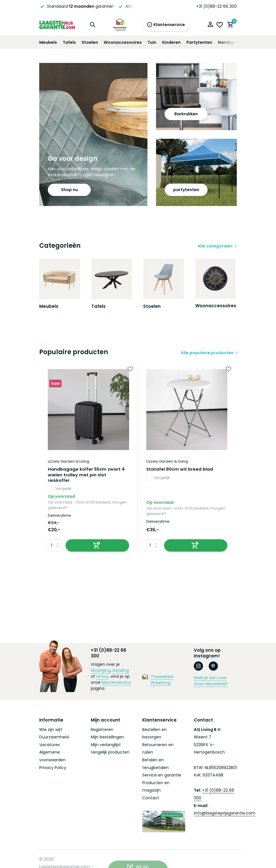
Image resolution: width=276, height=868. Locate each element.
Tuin (152, 42)
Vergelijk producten (110, 753)
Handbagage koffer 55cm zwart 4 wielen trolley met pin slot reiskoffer (87, 476)
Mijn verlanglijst (106, 746)
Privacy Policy (53, 768)
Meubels (48, 42)
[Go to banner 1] (93, 134)
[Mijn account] (210, 25)
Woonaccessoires (123, 42)
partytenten (186, 190)
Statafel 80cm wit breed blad (180, 470)
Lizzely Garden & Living (69, 463)
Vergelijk (60, 490)
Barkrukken (186, 114)
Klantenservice (166, 25)
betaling (121, 671)
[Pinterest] (213, 667)
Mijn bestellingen (107, 738)
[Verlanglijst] (220, 25)
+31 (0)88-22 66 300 (216, 6)
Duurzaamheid (54, 738)
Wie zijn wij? (51, 730)
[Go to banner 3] (196, 172)
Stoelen (90, 42)
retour (102, 677)
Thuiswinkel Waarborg (162, 681)
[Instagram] (198, 667)
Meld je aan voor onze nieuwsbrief (211, 682)
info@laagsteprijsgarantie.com (225, 814)
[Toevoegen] (97, 547)
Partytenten (199, 42)
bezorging (101, 671)
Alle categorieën (215, 246)
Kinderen (171, 42)
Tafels (69, 42)
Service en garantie (162, 776)
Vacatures (50, 746)
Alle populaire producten (206, 354)
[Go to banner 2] (196, 97)
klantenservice (116, 683)
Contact (151, 799)
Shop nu (69, 190)
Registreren (102, 730)
